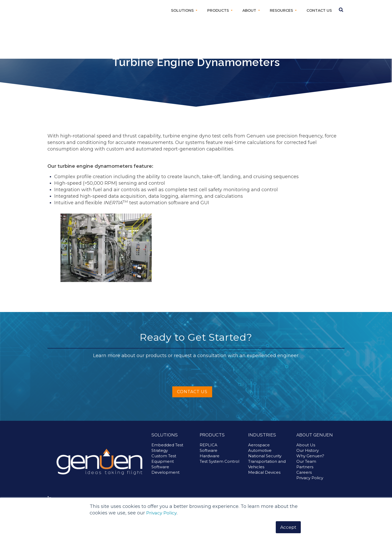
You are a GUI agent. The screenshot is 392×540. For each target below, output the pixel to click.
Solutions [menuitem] (182, 10)
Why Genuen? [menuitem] (310, 461)
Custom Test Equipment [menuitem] (164, 464)
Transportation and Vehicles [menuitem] (267, 470)
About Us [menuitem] (306, 450)
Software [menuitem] (209, 456)
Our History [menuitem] (308, 456)
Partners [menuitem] (305, 472)
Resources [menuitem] (281, 10)
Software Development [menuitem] (166, 475)
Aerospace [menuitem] (259, 450)
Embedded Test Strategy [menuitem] (167, 453)
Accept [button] (288, 527)
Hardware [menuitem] (210, 461)
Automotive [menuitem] (260, 456)
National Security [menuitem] (265, 461)
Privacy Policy (162, 513)
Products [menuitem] (218, 10)
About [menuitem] (249, 10)
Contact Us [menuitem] (319, 10)
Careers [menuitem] (304, 478)
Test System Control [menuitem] (219, 467)
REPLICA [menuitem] (209, 450)
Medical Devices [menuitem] (264, 478)
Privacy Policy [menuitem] (310, 483)
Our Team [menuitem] (306, 467)
